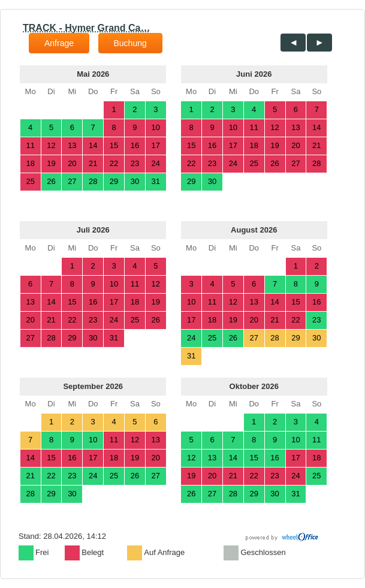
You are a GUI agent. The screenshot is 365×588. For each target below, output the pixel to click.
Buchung (130, 43)
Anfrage (59, 43)
